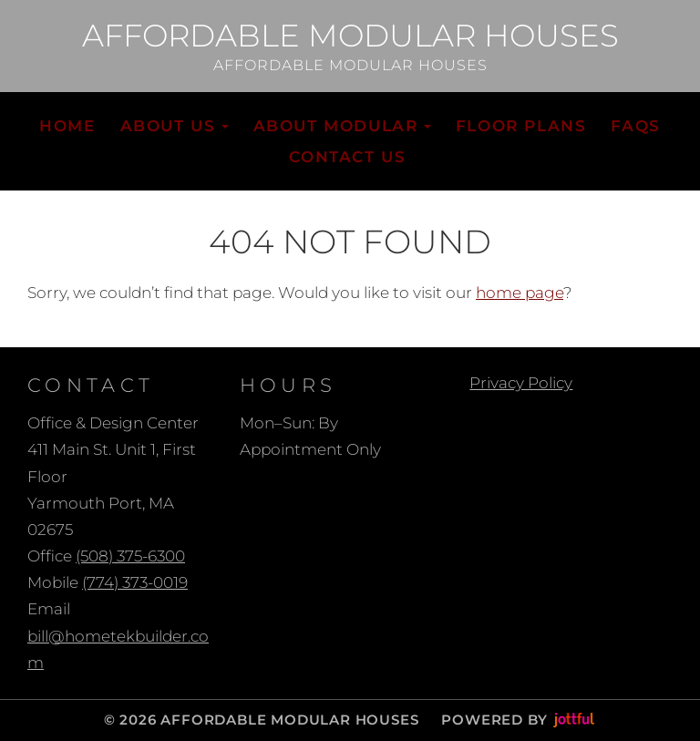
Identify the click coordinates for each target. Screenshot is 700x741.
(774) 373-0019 (135, 582)
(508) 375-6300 (130, 556)
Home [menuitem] (67, 126)
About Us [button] (175, 126)
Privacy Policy (521, 383)
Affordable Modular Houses (350, 36)
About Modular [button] (342, 126)
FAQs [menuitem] (635, 126)
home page (520, 293)
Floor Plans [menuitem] (521, 126)
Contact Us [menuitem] (347, 157)
